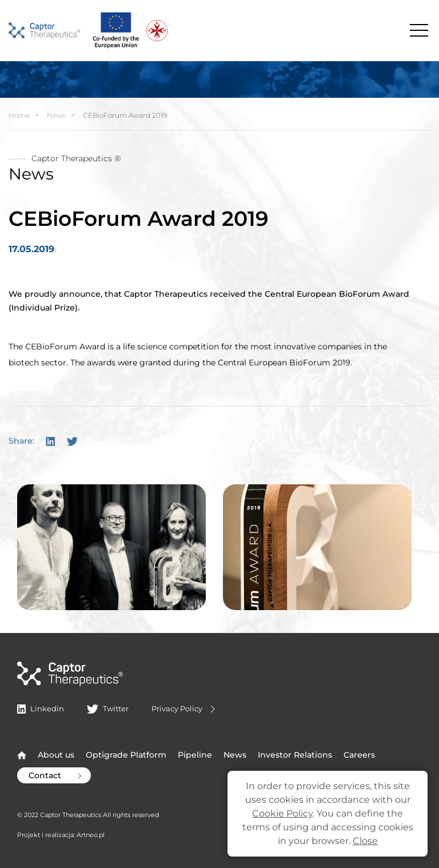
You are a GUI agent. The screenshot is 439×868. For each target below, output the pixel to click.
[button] (111, 546)
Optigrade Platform (126, 755)
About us (56, 755)
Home (19, 115)
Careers (359, 755)
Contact (56, 775)
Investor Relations (295, 755)
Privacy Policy (185, 709)
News (56, 115)
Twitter (107, 708)
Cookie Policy (282, 813)
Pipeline (195, 755)
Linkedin (41, 708)
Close (365, 841)
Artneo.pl (91, 835)
